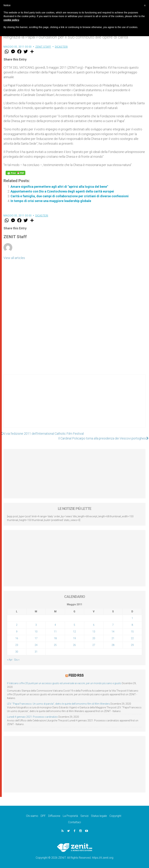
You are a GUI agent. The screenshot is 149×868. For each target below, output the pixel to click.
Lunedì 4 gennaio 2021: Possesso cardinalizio (32, 717)
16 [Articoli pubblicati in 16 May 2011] (17, 638)
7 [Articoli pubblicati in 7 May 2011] (113, 625)
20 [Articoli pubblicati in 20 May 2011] (94, 638)
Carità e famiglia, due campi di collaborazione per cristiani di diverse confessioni (70, 196)
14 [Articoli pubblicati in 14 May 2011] (113, 632)
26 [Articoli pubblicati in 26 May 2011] (74, 645)
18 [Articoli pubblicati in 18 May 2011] (55, 638)
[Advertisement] (74, 405)
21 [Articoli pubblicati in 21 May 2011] (113, 638)
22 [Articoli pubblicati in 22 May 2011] (132, 638)
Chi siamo (32, 816)
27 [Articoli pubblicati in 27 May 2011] (94, 645)
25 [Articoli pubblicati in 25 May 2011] (55, 645)
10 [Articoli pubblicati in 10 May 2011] (36, 632)
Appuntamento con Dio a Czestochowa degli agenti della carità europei (62, 191)
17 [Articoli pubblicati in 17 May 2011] (36, 638)
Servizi (84, 816)
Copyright (115, 816)
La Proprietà (70, 816)
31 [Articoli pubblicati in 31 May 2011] (36, 652)
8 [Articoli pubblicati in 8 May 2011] (132, 625)
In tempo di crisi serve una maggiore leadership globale (51, 201)
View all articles (14, 258)
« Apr (10, 660)
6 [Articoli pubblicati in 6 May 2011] (94, 625)
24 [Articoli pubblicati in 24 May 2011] (36, 645)
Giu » (17, 660)
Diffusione (54, 816)
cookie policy (11, 20)
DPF (43, 816)
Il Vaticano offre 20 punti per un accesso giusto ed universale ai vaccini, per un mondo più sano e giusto (64, 683)
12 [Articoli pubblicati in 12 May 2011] (74, 632)
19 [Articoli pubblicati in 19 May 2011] (74, 638)
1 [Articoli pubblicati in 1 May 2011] (132, 618)
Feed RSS (76, 675)
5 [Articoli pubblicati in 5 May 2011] (74, 625)
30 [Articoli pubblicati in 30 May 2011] (17, 652)
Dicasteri (61, 47)
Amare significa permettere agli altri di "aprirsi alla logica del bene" (59, 187)
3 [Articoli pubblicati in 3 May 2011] (36, 625)
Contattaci (74, 822)
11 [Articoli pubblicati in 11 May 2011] (55, 632)
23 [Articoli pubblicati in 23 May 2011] (17, 645)
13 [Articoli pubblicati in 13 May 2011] (94, 632)
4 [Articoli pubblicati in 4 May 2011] (55, 625)
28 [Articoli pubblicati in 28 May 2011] (113, 645)
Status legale (99, 816)
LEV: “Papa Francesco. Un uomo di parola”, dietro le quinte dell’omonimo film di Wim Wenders (58, 704)
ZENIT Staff (43, 47)
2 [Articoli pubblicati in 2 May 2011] (17, 625)
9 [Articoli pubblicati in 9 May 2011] (17, 632)
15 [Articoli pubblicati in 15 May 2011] (132, 632)
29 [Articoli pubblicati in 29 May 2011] (132, 645)
